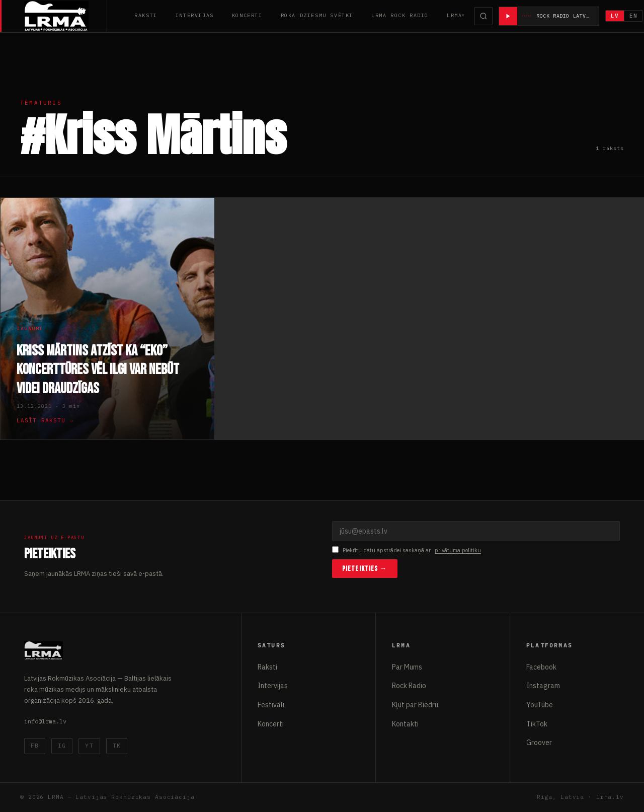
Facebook (541, 667)
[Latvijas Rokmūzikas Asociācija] (66, 16)
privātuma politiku (458, 550)
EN (634, 16)
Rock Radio (409, 686)
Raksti (146, 15)
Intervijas (195, 15)
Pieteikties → (365, 569)
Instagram (543, 686)
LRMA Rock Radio (400, 15)
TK (117, 746)
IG (62, 746)
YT (89, 746)
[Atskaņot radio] (508, 16)
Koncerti (247, 15)
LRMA (454, 15)
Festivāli (271, 705)
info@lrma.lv (45, 721)
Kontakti (405, 724)
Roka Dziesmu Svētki (317, 15)
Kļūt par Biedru (415, 705)
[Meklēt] (484, 16)
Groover (539, 743)
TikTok (537, 724)
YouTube (540, 705)
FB (35, 746)
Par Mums (407, 667)
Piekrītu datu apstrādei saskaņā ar (407, 550)
